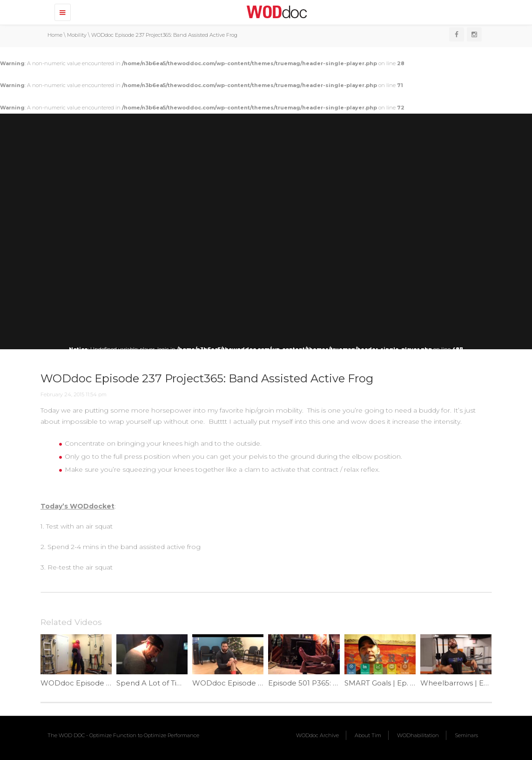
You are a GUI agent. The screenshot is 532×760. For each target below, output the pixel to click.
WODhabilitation (418, 735)
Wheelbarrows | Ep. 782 (463, 683)
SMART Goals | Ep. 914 (383, 683)
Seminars (466, 735)
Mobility (77, 35)
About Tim (368, 735)
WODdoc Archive (317, 735)
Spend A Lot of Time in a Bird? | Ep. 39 (183, 683)
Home (55, 35)
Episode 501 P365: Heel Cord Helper (332, 683)
